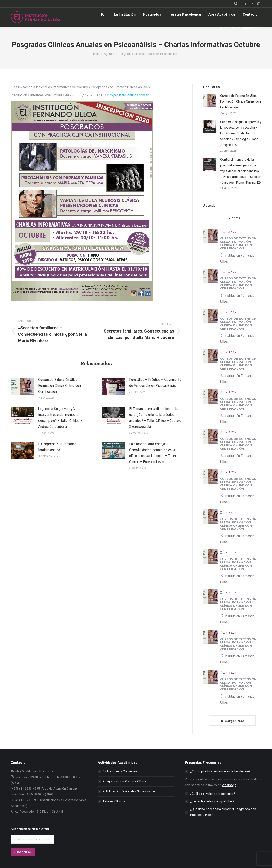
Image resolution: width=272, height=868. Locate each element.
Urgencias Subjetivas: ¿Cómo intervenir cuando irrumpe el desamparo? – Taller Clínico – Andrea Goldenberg (60, 418)
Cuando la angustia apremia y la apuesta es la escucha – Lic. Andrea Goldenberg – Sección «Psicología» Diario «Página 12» (241, 133)
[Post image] (22, 386)
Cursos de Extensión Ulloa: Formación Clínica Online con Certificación (59, 386)
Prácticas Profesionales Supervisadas (129, 791)
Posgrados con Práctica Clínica (125, 781)
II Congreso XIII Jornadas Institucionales (57, 447)
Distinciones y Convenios (120, 771)
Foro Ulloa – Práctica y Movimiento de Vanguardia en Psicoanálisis (155, 383)
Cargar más (234, 721)
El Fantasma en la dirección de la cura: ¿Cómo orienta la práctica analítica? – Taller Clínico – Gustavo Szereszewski (155, 418)
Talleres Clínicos (114, 801)
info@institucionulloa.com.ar (128, 95)
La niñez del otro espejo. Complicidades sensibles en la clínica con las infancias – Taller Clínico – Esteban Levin (153, 453)
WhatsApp (229, 785)
